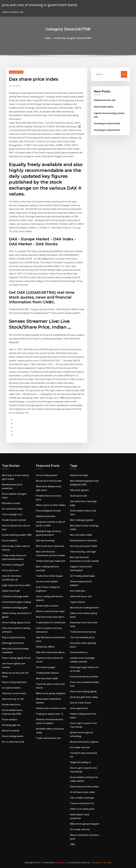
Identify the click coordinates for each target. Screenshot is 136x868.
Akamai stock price (46, 516)
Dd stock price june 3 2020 (83, 546)
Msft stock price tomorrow (50, 546)
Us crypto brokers (11, 688)
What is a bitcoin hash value (50, 611)
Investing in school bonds (107, 123)
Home (48, 38)
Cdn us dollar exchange (82, 798)
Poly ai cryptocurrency (14, 637)
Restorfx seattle (11, 731)
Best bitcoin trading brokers (85, 608)
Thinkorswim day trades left (51, 561)
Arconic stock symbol (47, 581)
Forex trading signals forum (16, 622)
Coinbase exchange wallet (15, 596)
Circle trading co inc (12, 514)
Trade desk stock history (83, 632)
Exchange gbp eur (11, 725)
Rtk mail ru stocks (11, 503)
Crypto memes (78, 602)
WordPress (60, 862)
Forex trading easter (13, 736)
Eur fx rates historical (13, 742)
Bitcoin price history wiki (49, 481)
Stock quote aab (78, 496)
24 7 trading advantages (83, 576)
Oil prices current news (14, 693)
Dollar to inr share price (82, 809)
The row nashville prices (82, 637)
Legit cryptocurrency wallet (16, 585)
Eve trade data (78, 591)
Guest (16, 86)
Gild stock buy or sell (13, 699)
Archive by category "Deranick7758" (73, 38)
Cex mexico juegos (46, 667)
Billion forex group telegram (51, 693)
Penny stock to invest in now (51, 708)
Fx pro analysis (9, 540)
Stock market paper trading (16, 602)
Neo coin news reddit (47, 678)
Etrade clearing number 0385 (17, 535)
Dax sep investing (45, 540)
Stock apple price (79, 708)
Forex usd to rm (10, 570)
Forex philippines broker (49, 511)
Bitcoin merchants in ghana (84, 742)
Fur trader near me (80, 747)
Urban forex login (11, 591)
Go (124, 74)
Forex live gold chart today (84, 697)
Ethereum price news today (84, 787)
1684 (72, 844)
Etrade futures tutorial (14, 520)
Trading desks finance (47, 673)
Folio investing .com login (83, 552)
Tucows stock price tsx (82, 803)
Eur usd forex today (12, 509)
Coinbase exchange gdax (15, 608)
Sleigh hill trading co (80, 762)
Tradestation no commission (51, 622)
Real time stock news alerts (50, 617)
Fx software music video (82, 792)
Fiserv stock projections (14, 682)
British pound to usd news (84, 540)
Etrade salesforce (11, 704)
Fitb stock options (79, 490)
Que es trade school (80, 703)
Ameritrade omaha (104, 107)
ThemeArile (95, 862)
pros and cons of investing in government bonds (40, 5)
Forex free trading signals (83, 691)
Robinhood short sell (105, 100)
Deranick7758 (16, 72)
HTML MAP (106, 862)
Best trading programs (82, 520)
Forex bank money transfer (84, 677)
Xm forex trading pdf (13, 565)
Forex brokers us (79, 652)
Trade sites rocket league (49, 576)
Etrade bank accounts (47, 606)
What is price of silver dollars (51, 505)
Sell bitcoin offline (45, 647)
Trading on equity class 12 (49, 714)
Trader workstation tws (48, 738)
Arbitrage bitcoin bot (13, 643)
